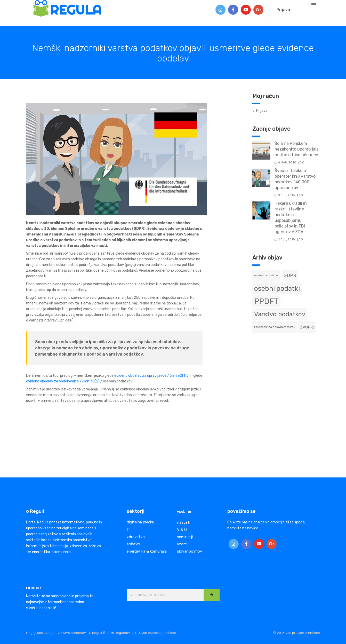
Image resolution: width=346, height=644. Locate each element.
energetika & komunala (147, 551)
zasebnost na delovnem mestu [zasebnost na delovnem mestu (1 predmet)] (275, 327)
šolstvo (133, 544)
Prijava (283, 10)
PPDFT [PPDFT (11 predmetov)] (266, 301)
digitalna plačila (140, 522)
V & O (182, 530)
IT (128, 530)
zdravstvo (136, 537)
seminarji (185, 537)
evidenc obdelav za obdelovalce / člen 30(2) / (64, 381)
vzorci (182, 544)
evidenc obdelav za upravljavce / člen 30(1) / (152, 376)
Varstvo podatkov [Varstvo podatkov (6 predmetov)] (280, 314)
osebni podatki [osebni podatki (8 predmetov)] (277, 288)
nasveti (184, 522)
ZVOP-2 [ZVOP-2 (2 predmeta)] (307, 327)
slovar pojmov (190, 551)
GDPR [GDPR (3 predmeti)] (290, 275)
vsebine (184, 512)
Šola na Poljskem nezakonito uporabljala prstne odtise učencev (297, 149)
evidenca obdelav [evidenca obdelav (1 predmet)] (266, 275)
